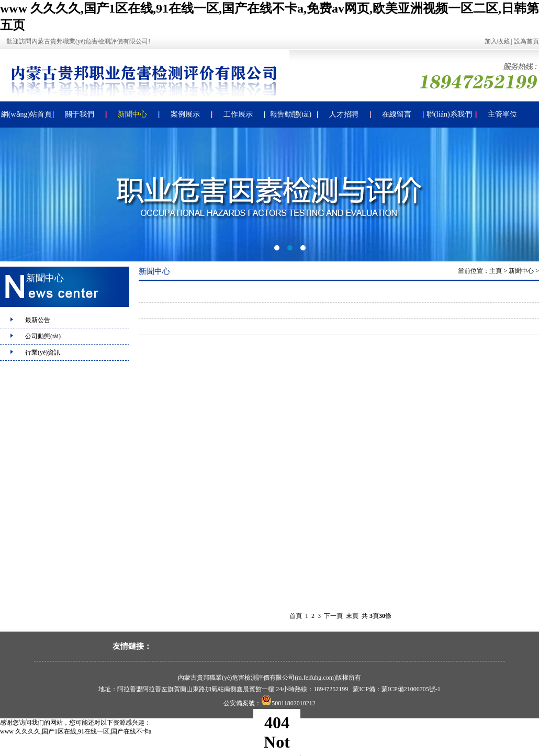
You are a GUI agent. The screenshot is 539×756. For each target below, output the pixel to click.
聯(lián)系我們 (449, 114)
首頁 (296, 616)
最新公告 (38, 320)
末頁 (352, 616)
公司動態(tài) (43, 336)
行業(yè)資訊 (43, 352)
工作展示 (238, 114)
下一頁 (333, 616)
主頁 (496, 271)
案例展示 (185, 114)
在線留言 (397, 114)
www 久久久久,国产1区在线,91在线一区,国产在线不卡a (76, 731)
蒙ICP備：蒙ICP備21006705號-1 (396, 689)
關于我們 (80, 114)
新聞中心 (132, 114)
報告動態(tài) (291, 114)
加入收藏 (497, 41)
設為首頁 (526, 41)
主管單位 (502, 114)
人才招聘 (344, 114)
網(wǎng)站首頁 (26, 114)
